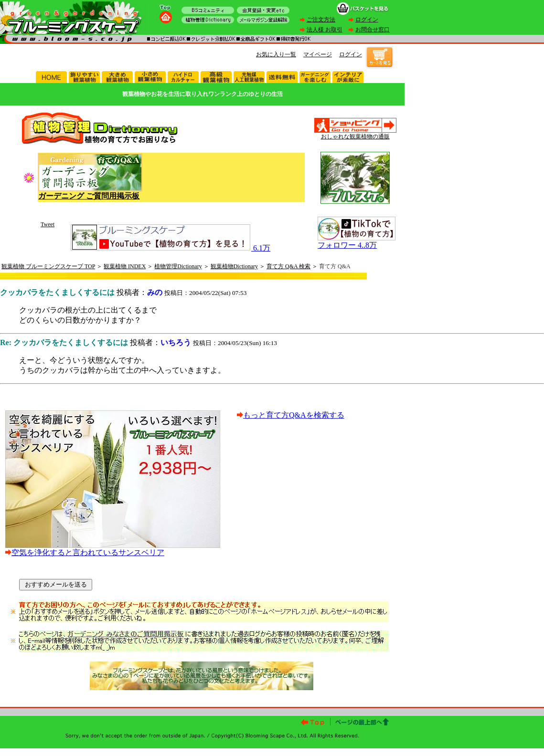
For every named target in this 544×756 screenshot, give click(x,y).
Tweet (48, 224)
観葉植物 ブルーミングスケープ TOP (48, 266)
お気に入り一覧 (276, 54)
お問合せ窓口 (373, 30)
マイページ (318, 54)
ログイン (367, 20)
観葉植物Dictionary (234, 266)
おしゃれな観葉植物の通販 (355, 136)
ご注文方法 (321, 20)
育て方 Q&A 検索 (288, 266)
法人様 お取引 (325, 30)
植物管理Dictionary (178, 266)
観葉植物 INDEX (125, 266)
